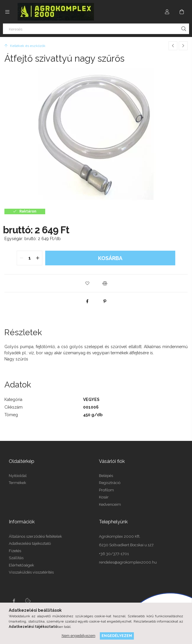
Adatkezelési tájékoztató (30, 543)
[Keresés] (96, 29)
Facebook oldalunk (14, 601)
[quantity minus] (21, 258)
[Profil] (167, 12)
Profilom (106, 490)
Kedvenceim (110, 504)
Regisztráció (110, 483)
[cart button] (182, 12)
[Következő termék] (183, 46)
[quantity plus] (38, 258)
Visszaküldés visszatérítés (31, 572)
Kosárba (110, 258)
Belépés (106, 476)
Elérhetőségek (21, 565)
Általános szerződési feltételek (35, 536)
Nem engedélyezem (79, 636)
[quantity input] (30, 258)
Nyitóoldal (18, 476)
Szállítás (16, 558)
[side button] (7, 12)
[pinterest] (105, 301)
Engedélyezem (117, 636)
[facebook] (87, 301)
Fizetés (15, 551)
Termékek (17, 483)
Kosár (104, 497)
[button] (87, 283)
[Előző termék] (173, 46)
